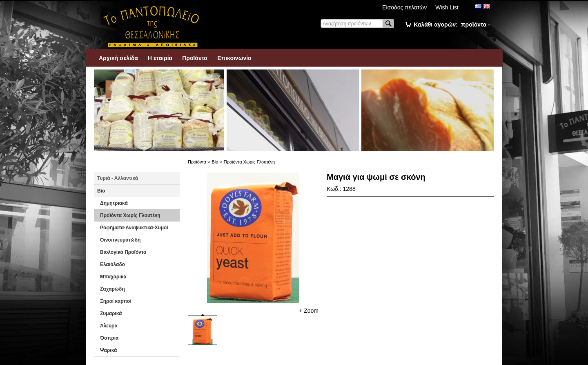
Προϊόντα (195, 58)
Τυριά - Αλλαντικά (118, 178)
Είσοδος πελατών (404, 7)
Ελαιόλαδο (112, 264)
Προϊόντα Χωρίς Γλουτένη (130, 215)
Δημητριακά (114, 203)
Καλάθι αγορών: (452, 25)
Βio (101, 191)
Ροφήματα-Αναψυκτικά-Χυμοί (134, 228)
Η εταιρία (160, 58)
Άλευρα (109, 326)
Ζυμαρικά (111, 313)
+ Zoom (309, 311)
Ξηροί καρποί (116, 301)
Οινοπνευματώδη (120, 240)
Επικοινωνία (234, 58)
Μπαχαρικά (113, 277)
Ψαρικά (108, 350)
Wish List (447, 7)
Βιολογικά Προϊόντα (123, 252)
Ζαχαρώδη (112, 289)
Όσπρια (109, 338)
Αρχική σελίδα (118, 58)
